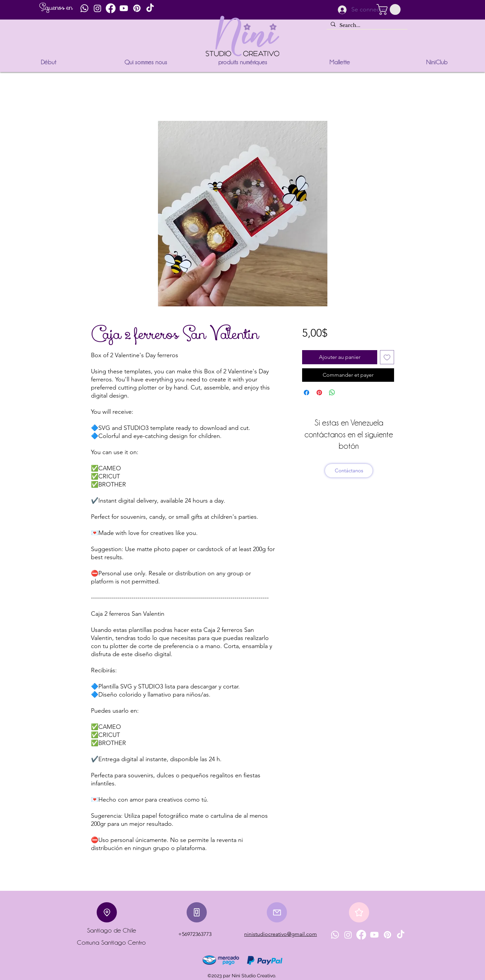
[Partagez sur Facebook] (306, 393)
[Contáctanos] (349, 471)
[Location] (107, 912)
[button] (390, 9)
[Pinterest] (137, 8)
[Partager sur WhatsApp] (332, 393)
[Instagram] (98, 8)
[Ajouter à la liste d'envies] (387, 357)
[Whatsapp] (84, 8)
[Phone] (197, 912)
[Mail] (277, 912)
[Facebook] (111, 8)
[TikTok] (150, 8)
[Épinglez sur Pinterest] (319, 393)
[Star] (359, 912)
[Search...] (366, 26)
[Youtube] (124, 8)
